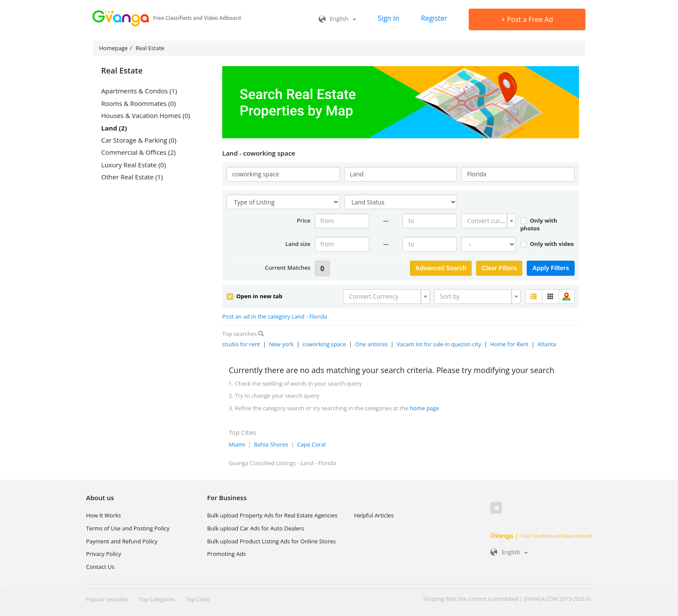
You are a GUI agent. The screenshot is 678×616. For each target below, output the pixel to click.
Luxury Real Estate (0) (134, 165)
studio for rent (241, 344)
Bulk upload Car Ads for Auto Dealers (256, 528)
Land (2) (114, 128)
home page (425, 408)
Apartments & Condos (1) (139, 91)
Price (304, 220)
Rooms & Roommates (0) (139, 103)
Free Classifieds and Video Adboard (541, 536)
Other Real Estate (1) (132, 177)
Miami (237, 444)
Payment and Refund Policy (122, 541)
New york (281, 344)
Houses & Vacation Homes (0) (146, 115)
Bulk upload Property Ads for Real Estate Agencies (272, 515)
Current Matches (288, 268)
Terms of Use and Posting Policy (128, 528)
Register (434, 18)
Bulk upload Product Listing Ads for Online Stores (271, 541)
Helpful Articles (374, 515)
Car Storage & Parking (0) (139, 140)
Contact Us (100, 567)
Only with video (547, 244)
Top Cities (198, 599)
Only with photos (539, 225)
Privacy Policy (104, 554)
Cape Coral (311, 444)
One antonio (371, 344)
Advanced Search (441, 268)
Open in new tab (254, 296)
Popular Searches (107, 599)
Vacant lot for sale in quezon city (439, 344)
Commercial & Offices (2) (138, 152)
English (337, 19)
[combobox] (489, 221)
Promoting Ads (227, 554)
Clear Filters (499, 268)
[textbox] (486, 221)
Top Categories (157, 599)
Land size (298, 244)
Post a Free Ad (527, 19)
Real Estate (122, 71)
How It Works (104, 515)
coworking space (325, 344)
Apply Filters (551, 268)
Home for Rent (509, 344)
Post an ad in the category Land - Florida (275, 316)
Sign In (389, 18)
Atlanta (547, 344)
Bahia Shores (271, 444)
